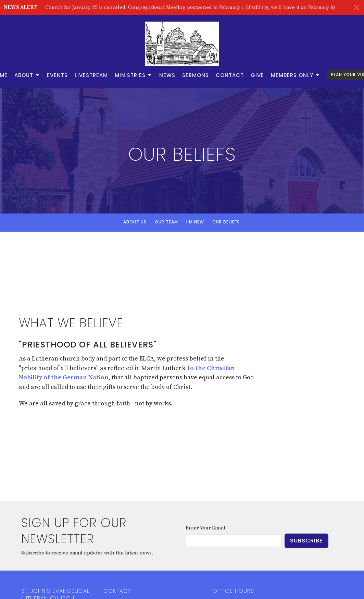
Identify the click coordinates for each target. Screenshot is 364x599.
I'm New (195, 222)
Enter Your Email (205, 528)
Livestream (91, 75)
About (27, 75)
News (167, 75)
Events (57, 75)
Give (257, 75)
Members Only (296, 75)
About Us (135, 222)
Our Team (166, 222)
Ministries (134, 75)
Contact (230, 75)
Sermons (196, 75)
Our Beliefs (226, 222)
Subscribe (306, 541)
